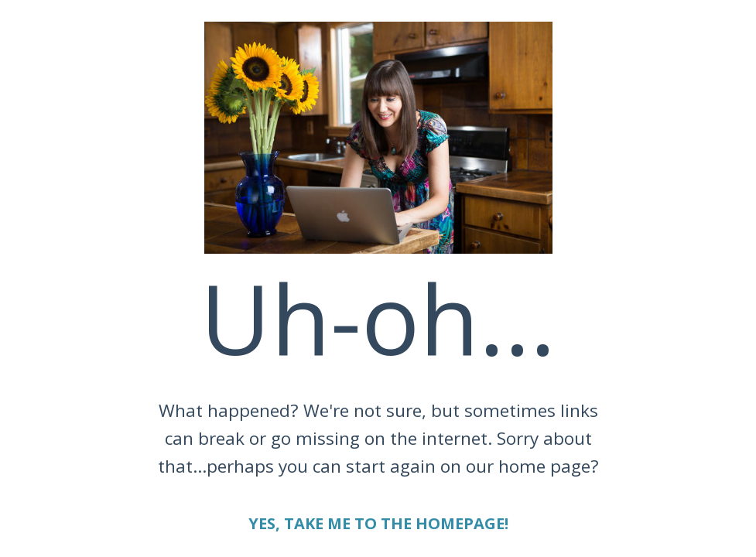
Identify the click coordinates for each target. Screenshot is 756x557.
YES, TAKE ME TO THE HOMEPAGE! (378, 523)
